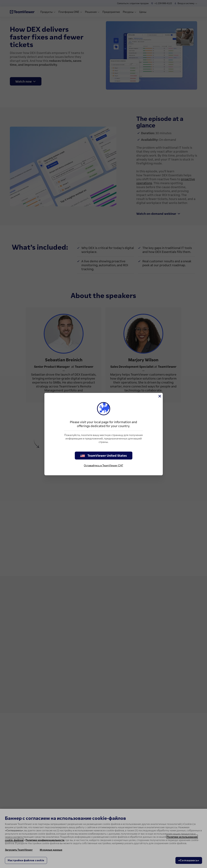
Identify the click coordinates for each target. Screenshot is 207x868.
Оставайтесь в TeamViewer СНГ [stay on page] (103, 465)
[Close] (159, 396)
